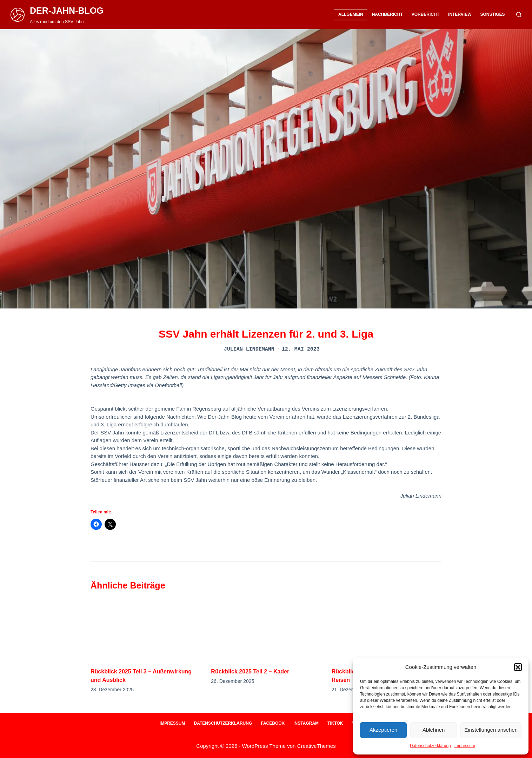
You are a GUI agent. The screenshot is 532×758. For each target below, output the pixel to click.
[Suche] (519, 15)
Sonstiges (492, 14)
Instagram (306, 723)
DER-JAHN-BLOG (67, 11)
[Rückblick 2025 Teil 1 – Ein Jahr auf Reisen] (387, 629)
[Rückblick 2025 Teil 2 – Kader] (266, 629)
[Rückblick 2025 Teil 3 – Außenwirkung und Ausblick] (145, 629)
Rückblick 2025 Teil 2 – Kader (250, 671)
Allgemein (351, 14)
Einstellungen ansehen (491, 730)
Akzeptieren (383, 730)
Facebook (273, 723)
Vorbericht (425, 14)
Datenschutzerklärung (430, 746)
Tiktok (335, 723)
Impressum (465, 746)
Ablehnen (434, 730)
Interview (460, 14)
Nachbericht (387, 14)
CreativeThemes (317, 746)
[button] (518, 667)
